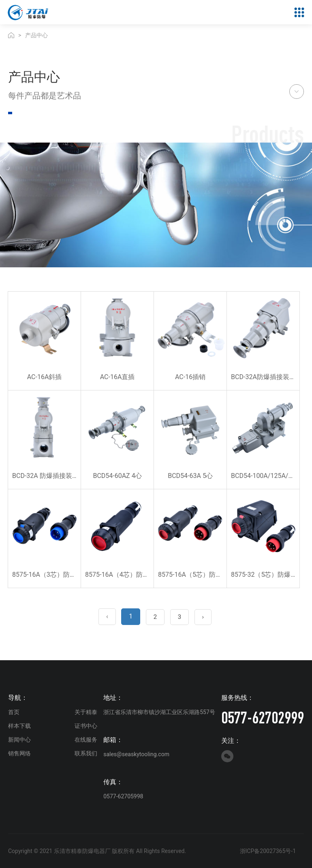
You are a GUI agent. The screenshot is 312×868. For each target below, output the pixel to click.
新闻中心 (19, 740)
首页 (14, 712)
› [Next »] (203, 617)
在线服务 (86, 740)
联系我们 (86, 753)
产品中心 (36, 35)
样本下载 (19, 726)
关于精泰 (86, 712)
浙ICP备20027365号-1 (268, 851)
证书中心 (86, 726)
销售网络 (19, 753)
